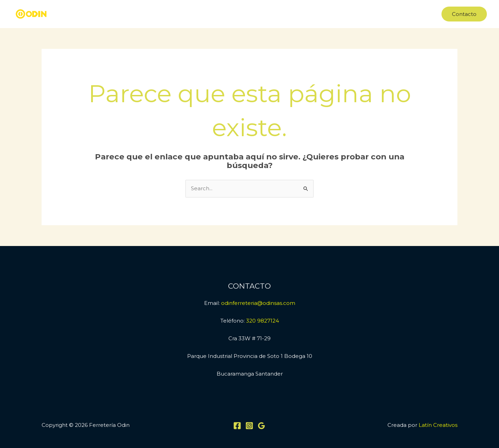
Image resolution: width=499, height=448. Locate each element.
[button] (464, 14)
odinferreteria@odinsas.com (258, 303)
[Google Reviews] (261, 426)
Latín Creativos (438, 425)
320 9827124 (262, 321)
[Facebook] (237, 426)
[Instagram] (249, 426)
